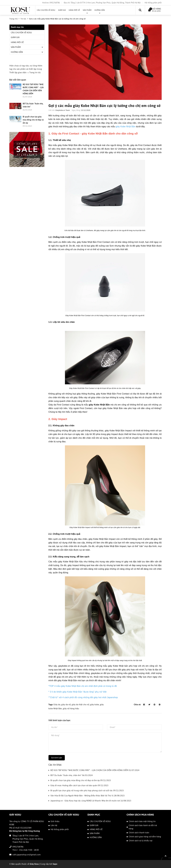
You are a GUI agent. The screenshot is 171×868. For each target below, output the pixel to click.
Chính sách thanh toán (139, 833)
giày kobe (95, 704)
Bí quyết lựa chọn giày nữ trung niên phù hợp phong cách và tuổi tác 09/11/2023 (87, 790)
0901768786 (55, 3)
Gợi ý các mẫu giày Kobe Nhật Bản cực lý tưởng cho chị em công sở (105, 106)
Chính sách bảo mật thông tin (142, 821)
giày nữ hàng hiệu (71, 708)
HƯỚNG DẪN (17, 52)
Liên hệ (54, 825)
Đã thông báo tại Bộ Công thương (25, 831)
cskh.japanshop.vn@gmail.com (27, 855)
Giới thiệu (55, 821)
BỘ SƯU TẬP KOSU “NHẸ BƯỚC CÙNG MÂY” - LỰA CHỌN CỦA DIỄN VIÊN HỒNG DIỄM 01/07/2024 (95, 770)
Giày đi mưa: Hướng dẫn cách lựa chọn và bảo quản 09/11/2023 (79, 785)
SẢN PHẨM (16, 47)
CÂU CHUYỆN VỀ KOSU (21, 33)
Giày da (57, 704)
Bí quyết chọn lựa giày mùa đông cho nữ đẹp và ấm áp (33, 120)
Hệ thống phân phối (153, 3)
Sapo (55, 864)
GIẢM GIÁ (15, 37)
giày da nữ (66, 704)
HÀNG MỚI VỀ (17, 42)
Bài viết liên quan (18, 80)
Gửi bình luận (57, 758)
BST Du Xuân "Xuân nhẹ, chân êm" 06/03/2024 (72, 775)
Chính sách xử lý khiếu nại (141, 841)
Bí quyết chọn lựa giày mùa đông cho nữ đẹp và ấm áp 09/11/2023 (81, 780)
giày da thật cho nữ (80, 704)
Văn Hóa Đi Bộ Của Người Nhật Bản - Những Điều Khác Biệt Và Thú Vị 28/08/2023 (88, 796)
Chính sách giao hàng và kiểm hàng (145, 837)
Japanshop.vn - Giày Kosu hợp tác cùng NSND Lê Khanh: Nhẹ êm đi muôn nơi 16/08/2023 (91, 801)
